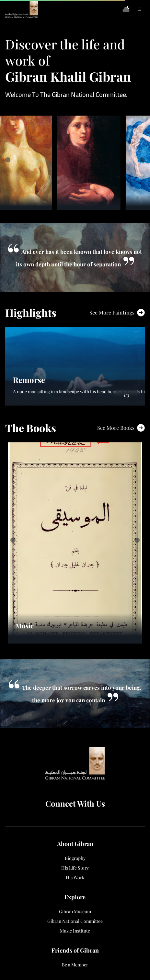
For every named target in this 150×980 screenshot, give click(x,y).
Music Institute (75, 931)
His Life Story (75, 868)
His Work (75, 878)
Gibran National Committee (75, 921)
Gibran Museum (75, 912)
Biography (75, 858)
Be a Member (75, 965)
